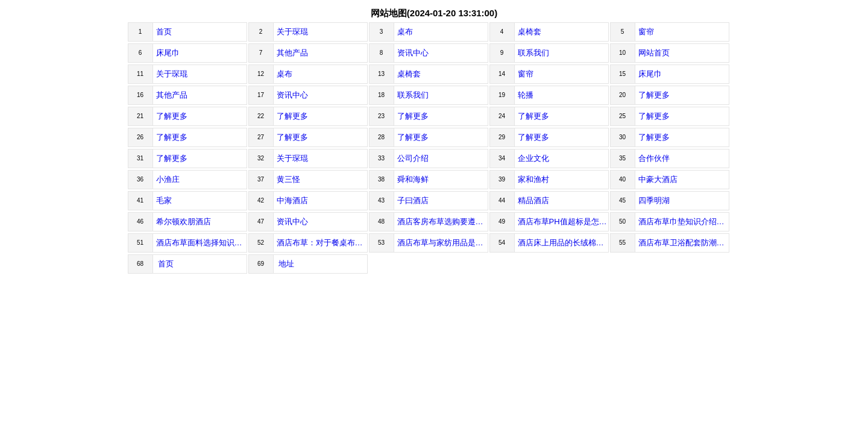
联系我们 (533, 53)
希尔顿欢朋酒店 (184, 222)
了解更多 (654, 95)
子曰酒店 (413, 200)
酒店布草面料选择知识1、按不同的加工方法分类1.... (202, 243)
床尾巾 (168, 53)
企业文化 (533, 158)
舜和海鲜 (413, 179)
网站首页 (654, 53)
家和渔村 (533, 179)
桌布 (405, 32)
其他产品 (292, 53)
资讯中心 (413, 53)
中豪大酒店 (658, 179)
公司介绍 (413, 158)
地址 (286, 264)
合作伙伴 (654, 158)
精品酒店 (533, 200)
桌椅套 (530, 32)
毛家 (164, 200)
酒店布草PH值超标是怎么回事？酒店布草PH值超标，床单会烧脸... (563, 222)
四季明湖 (654, 200)
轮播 (526, 95)
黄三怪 (288, 179)
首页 (164, 32)
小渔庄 (168, 179)
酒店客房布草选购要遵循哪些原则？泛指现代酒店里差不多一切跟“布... (443, 222)
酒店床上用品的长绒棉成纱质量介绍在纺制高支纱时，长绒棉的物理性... (563, 243)
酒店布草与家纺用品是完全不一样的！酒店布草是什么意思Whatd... (443, 243)
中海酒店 (292, 200)
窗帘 (646, 32)
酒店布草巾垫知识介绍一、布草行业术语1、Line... (684, 222)
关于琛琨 (292, 32)
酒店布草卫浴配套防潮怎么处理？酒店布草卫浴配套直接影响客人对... (684, 243)
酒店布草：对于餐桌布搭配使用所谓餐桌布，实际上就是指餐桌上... (322, 243)
